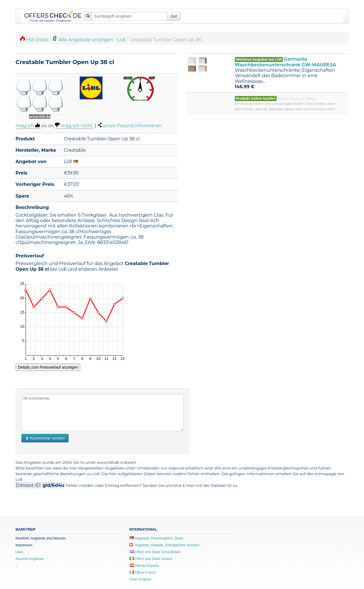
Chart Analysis (140, 579)
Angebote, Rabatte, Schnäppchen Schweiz (165, 545)
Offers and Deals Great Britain (155, 552)
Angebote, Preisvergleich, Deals (156, 538)
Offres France (143, 572)
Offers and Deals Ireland (151, 559)
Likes (20, 552)
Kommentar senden (45, 438)
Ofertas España (144, 566)
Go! (174, 16)
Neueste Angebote (30, 559)
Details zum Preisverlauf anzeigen (48, 367)
